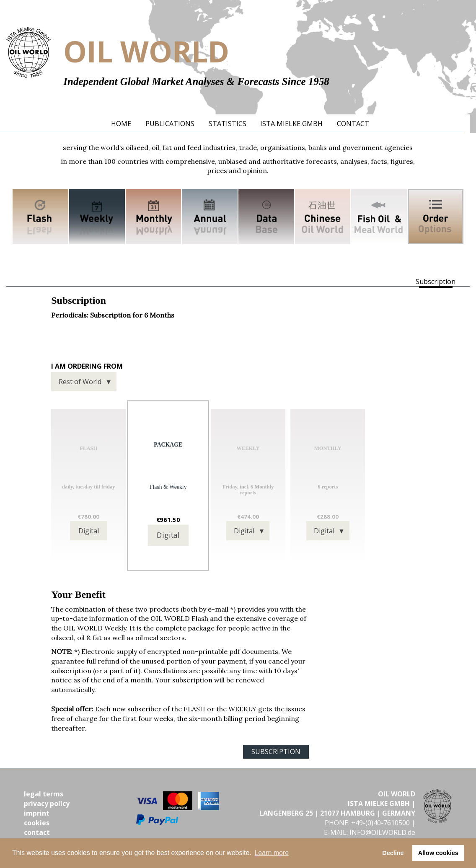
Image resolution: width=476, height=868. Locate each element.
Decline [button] (393, 853)
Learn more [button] (272, 853)
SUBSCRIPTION (276, 752)
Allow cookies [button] (438, 853)
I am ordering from (87, 366)
